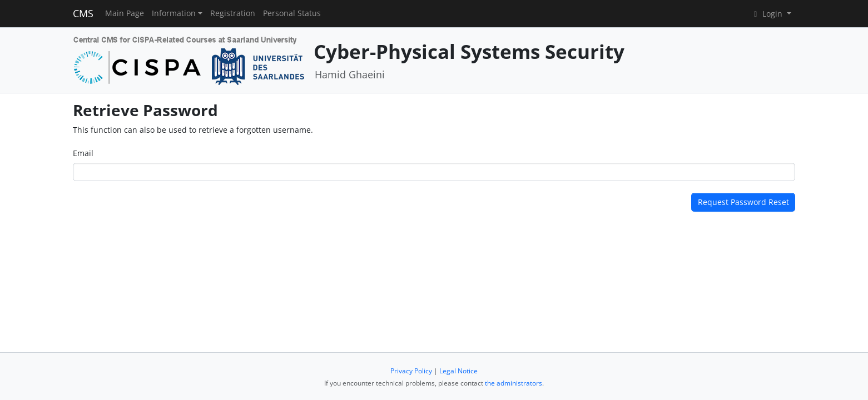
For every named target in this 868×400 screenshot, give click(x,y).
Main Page (125, 13)
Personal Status (292, 13)
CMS (83, 13)
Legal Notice (458, 371)
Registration (233, 13)
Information (174, 13)
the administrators (514, 383)
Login (768, 14)
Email (83, 153)
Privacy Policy (411, 371)
